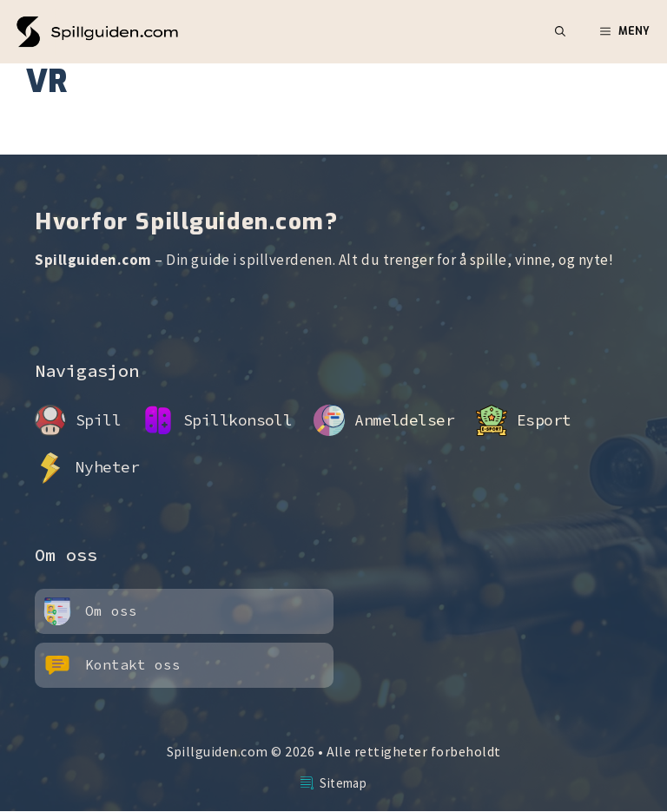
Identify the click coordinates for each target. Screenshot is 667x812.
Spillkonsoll (238, 420)
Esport (544, 420)
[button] (560, 32)
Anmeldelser (404, 420)
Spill (98, 420)
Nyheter (107, 467)
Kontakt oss (133, 664)
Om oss (111, 611)
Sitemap (343, 783)
